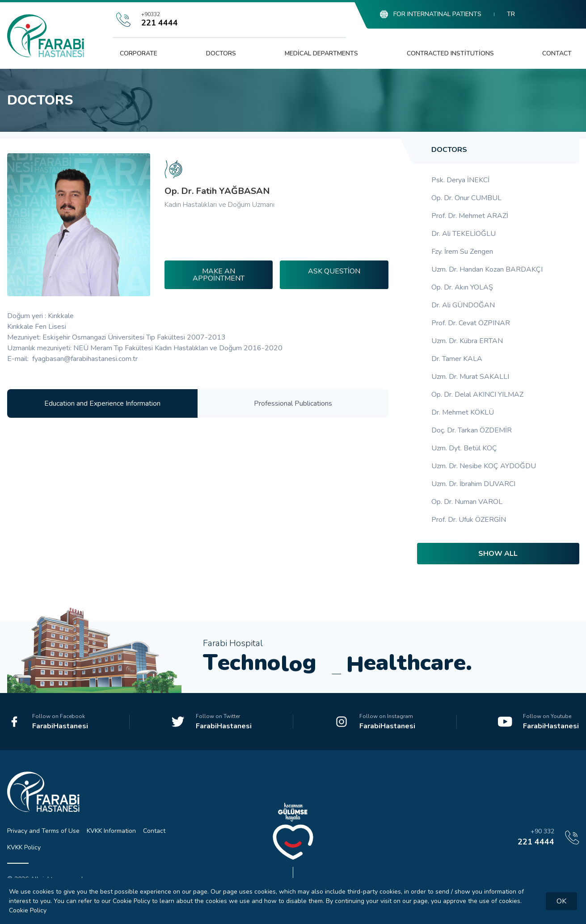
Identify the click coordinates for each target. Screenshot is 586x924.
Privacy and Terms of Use (43, 831)
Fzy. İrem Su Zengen (462, 252)
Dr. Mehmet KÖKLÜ (463, 412)
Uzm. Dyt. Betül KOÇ (464, 448)
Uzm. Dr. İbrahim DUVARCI (473, 484)
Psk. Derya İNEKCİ (460, 180)
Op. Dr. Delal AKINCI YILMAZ (477, 395)
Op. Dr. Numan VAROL (467, 502)
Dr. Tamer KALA (457, 359)
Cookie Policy (28, 910)
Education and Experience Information (102, 403)
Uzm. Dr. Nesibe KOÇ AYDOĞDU (484, 466)
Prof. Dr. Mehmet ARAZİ (470, 216)
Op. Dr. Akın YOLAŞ (462, 287)
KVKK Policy (24, 847)
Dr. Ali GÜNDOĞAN (463, 305)
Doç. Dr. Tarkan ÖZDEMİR (472, 430)
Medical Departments (321, 53)
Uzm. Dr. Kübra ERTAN (467, 341)
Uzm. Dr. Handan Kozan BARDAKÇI (487, 269)
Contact (557, 53)
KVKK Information (111, 831)
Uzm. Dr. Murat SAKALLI (470, 377)
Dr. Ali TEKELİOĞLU (464, 234)
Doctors (221, 53)
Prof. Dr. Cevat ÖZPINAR (471, 323)
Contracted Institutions (450, 53)
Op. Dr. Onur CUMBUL (466, 198)
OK (561, 901)
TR (511, 14)
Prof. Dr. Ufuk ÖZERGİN (469, 520)
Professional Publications (293, 403)
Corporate (139, 53)
